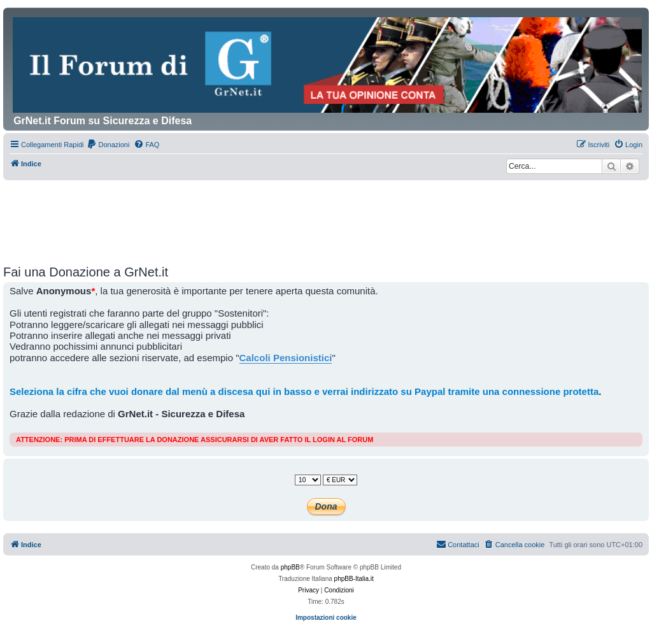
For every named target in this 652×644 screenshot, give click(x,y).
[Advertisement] (326, 215)
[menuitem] (108, 145)
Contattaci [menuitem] (458, 544)
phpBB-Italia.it (354, 579)
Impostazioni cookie (326, 618)
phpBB (290, 567)
